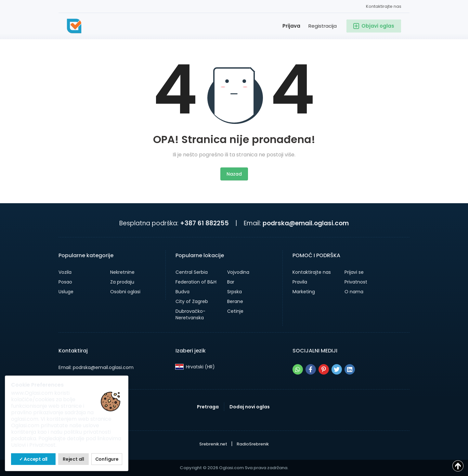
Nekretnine (122, 272)
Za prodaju (122, 282)
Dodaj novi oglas (250, 407)
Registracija (323, 26)
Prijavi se (354, 272)
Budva (182, 292)
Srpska (234, 292)
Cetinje (235, 311)
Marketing (304, 292)
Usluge (66, 292)
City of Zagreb (192, 301)
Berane (235, 301)
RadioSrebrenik (253, 444)
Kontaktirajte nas (384, 6)
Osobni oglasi (125, 292)
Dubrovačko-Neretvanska (190, 314)
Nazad (234, 174)
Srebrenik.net (213, 444)
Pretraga (208, 407)
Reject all (73, 459)
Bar (231, 282)
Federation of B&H (196, 282)
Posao (65, 282)
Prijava (291, 26)
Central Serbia (192, 272)
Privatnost (356, 282)
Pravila (300, 282)
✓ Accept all (33, 459)
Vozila (65, 272)
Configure (107, 459)
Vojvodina (238, 272)
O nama (354, 292)
